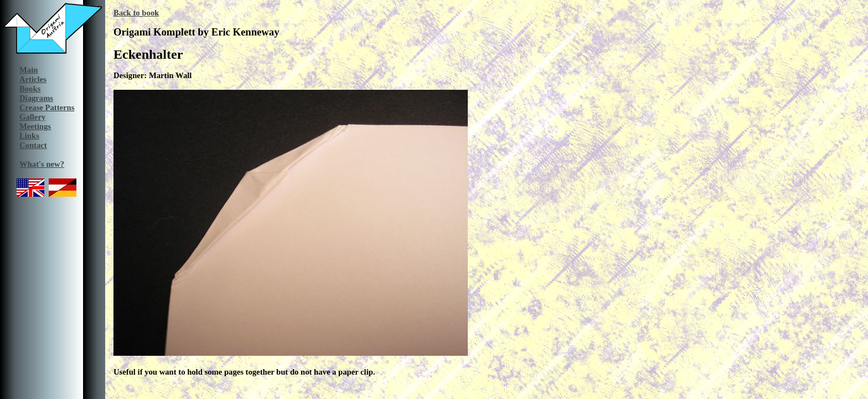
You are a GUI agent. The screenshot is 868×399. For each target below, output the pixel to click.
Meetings (35, 126)
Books (30, 89)
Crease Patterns (47, 108)
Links (29, 136)
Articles (33, 79)
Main (29, 70)
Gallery (32, 117)
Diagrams (36, 98)
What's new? (42, 164)
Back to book (136, 13)
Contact (33, 145)
